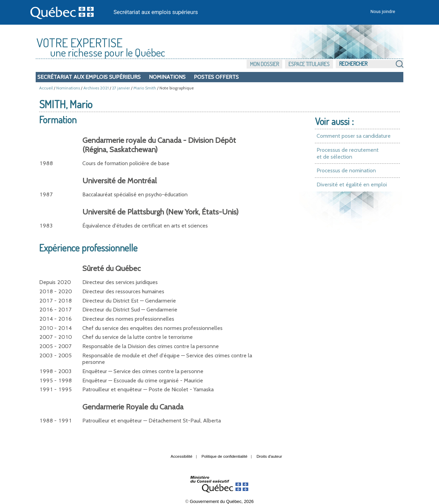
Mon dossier (264, 64)
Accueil (46, 88)
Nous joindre (383, 11)
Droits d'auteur (269, 456)
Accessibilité (182, 456)
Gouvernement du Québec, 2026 (222, 501)
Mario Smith (145, 88)
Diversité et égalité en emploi (352, 185)
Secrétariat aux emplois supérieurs (156, 12)
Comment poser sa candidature (354, 136)
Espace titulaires (309, 64)
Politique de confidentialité (225, 456)
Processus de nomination (346, 170)
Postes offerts (216, 77)
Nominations (167, 77)
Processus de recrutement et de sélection (348, 153)
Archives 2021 (96, 88)
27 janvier (121, 88)
